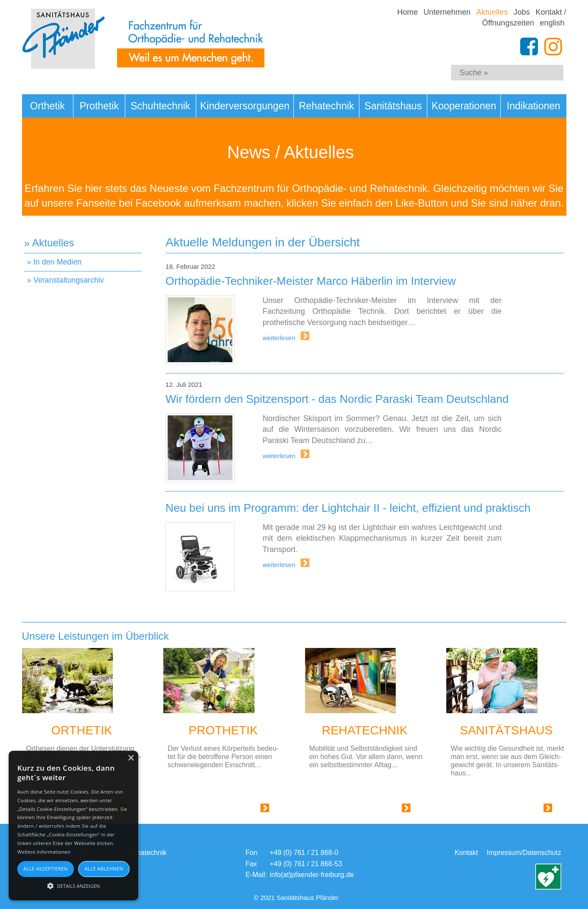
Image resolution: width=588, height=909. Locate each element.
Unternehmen (447, 12)
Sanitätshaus (393, 106)
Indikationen (534, 106)
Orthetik (48, 106)
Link (254, 810)
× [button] (131, 758)
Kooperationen (464, 106)
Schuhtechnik (160, 106)
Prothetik (99, 106)
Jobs (521, 12)
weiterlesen (280, 338)
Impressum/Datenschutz (524, 853)
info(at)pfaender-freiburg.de (312, 875)
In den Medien (57, 262)
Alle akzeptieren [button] (46, 869)
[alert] (73, 826)
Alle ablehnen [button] (104, 869)
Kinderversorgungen (245, 106)
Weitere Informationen (44, 852)
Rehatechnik (327, 106)
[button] (73, 885)
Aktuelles (492, 12)
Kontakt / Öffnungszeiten (524, 18)
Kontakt (466, 853)
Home (407, 12)
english (552, 23)
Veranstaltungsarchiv (68, 280)
